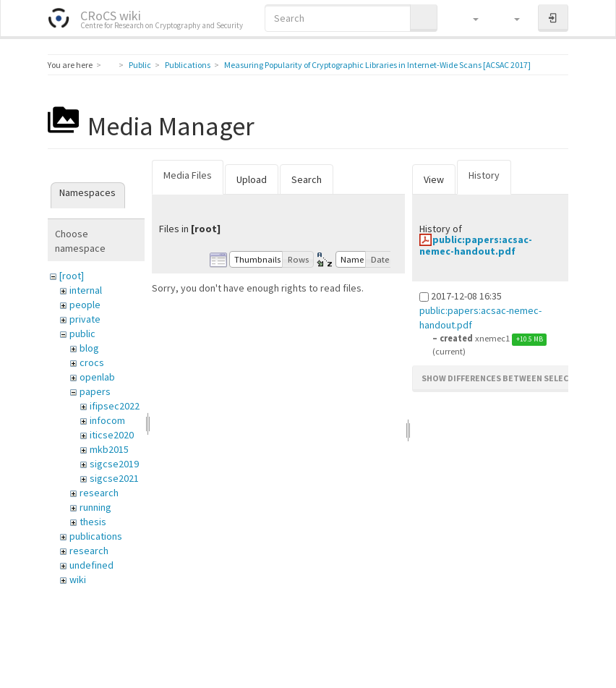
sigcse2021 (114, 478)
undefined (91, 565)
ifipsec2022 (115, 406)
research (99, 493)
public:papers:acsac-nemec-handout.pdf (476, 245)
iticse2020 (112, 435)
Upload (252, 179)
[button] (469, 18)
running (95, 507)
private (85, 319)
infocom (107, 420)
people (85, 305)
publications (96, 536)
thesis (93, 522)
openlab (97, 377)
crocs (92, 362)
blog (89, 348)
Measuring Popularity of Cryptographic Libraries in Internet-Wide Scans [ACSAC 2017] (377, 65)
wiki (78, 579)
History (484, 175)
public (82, 334)
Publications (188, 65)
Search (307, 179)
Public (140, 65)
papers (95, 391)
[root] (72, 276)
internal (86, 290)
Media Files (188, 175)
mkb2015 (109, 449)
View (434, 179)
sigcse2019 (114, 464)
